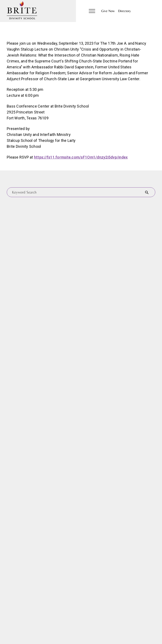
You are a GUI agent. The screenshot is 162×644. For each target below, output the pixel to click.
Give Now (108, 11)
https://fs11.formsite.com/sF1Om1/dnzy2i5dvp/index (81, 157)
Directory (124, 11)
